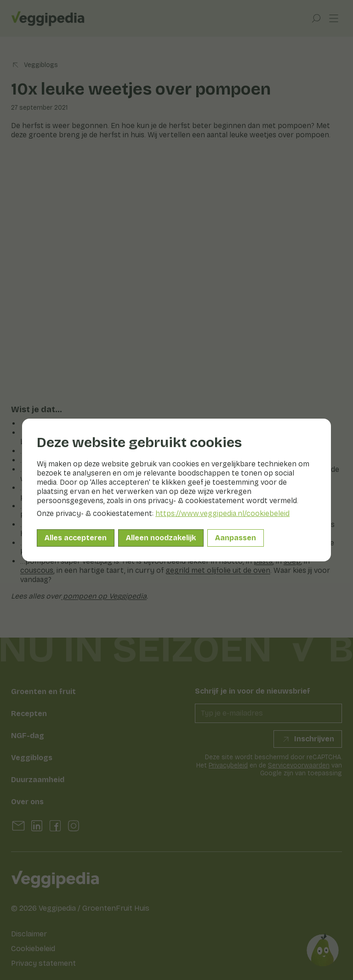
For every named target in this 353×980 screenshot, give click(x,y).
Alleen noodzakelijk (161, 538)
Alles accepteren (76, 538)
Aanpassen (236, 538)
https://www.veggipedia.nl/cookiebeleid (222, 513)
